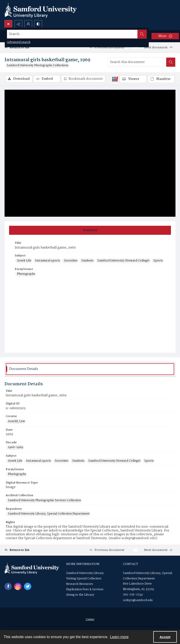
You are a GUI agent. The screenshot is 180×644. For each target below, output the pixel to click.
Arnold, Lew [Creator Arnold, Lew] (16, 421)
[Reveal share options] (18, 24)
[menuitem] (90, 619)
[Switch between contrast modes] (38, 24)
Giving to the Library (80, 595)
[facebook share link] (8, 586)
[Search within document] (171, 62)
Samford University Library (85, 573)
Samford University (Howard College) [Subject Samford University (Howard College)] (123, 261)
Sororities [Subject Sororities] (71, 261)
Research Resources (80, 584)
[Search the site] (72, 34)
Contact (90, 619)
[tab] (90, 230)
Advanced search (19, 42)
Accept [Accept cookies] (165, 637)
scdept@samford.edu (138, 600)
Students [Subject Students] (87, 261)
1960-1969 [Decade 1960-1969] (16, 447)
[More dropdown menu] (165, 36)
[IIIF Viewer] (133, 79)
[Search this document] (137, 62)
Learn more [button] (119, 637)
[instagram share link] (18, 586)
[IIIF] (115, 79)
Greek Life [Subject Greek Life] (24, 261)
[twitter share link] (28, 586)
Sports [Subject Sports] (158, 261)
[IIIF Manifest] (161, 79)
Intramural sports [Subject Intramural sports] (48, 261)
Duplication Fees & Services (85, 589)
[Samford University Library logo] (41, 10)
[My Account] (28, 24)
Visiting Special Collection (84, 579)
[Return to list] (27, 47)
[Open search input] (8, 24)
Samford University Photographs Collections (38, 66)
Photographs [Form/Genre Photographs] (26, 274)
